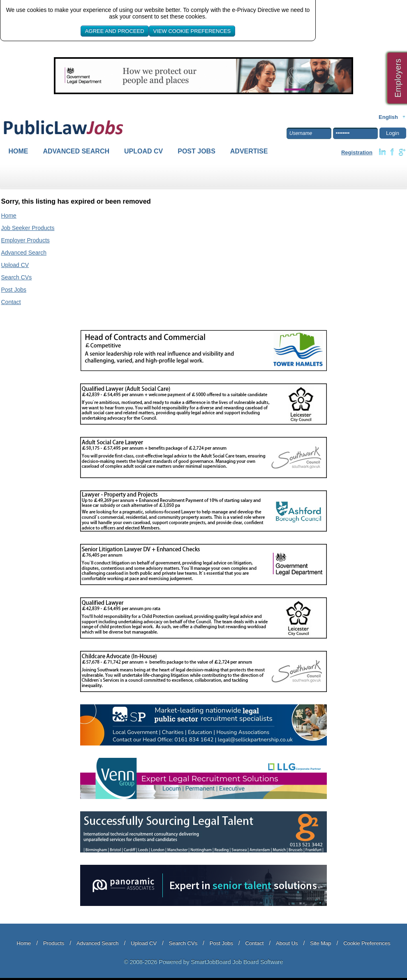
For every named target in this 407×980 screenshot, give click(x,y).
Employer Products (25, 240)
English (388, 117)
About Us (287, 943)
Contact (11, 302)
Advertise (249, 151)
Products (54, 943)
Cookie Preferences (367, 943)
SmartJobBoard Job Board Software (237, 962)
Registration (357, 152)
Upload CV (143, 151)
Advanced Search (76, 151)
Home (18, 151)
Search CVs (17, 277)
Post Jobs (197, 151)
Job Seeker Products (28, 228)
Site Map (320, 943)
